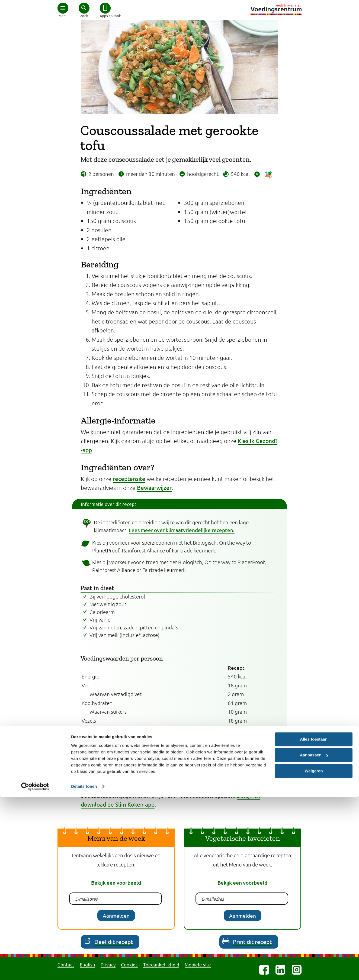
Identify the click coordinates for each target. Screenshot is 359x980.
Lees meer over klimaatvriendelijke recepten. (182, 530)
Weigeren (314, 954)
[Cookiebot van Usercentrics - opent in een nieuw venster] (35, 969)
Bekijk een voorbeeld (116, 883)
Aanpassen (314, 938)
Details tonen (84, 969)
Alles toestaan (314, 922)
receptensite (129, 478)
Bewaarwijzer (154, 487)
